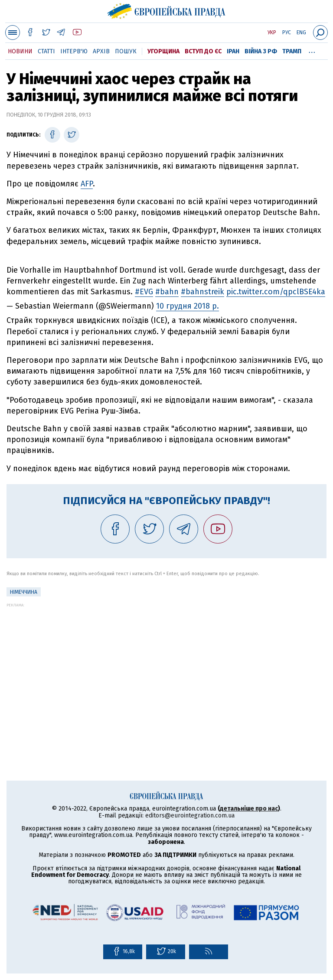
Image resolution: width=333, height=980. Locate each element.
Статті (46, 51)
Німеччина (24, 592)
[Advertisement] (166, 668)
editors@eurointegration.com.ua (190, 816)
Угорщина (163, 51)
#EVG (144, 292)
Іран (233, 51)
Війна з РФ (261, 51)
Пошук (126, 51)
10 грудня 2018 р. (188, 306)
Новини (20, 51)
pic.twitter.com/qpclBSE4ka (276, 292)
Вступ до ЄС (203, 51)
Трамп (292, 51)
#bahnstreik (202, 292)
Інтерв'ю (74, 51)
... (312, 50)
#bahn (167, 292)
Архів (101, 51)
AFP (87, 184)
